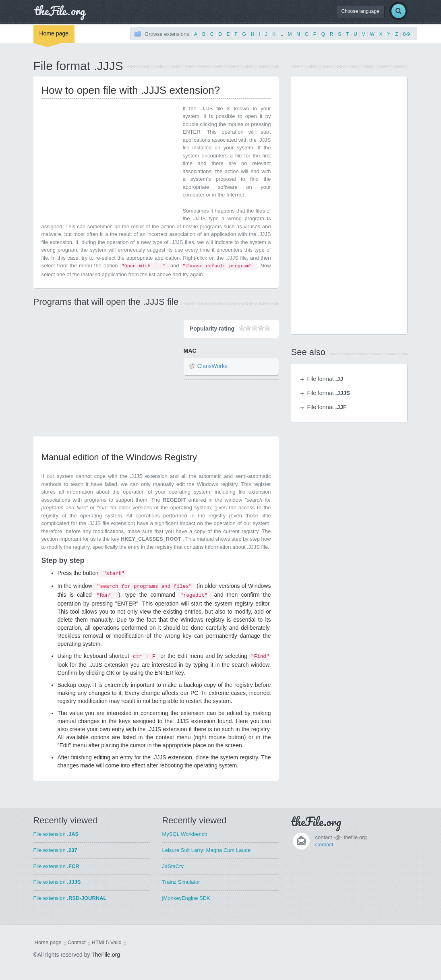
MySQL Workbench (184, 834)
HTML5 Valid (107, 942)
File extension (56, 834)
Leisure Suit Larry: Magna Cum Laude (206, 850)
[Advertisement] (109, 161)
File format (325, 379)
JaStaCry (173, 866)
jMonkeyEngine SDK (186, 898)
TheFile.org (106, 955)
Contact (324, 845)
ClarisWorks (212, 366)
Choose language (360, 11)
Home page (54, 33)
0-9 (406, 34)
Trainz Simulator (181, 882)
